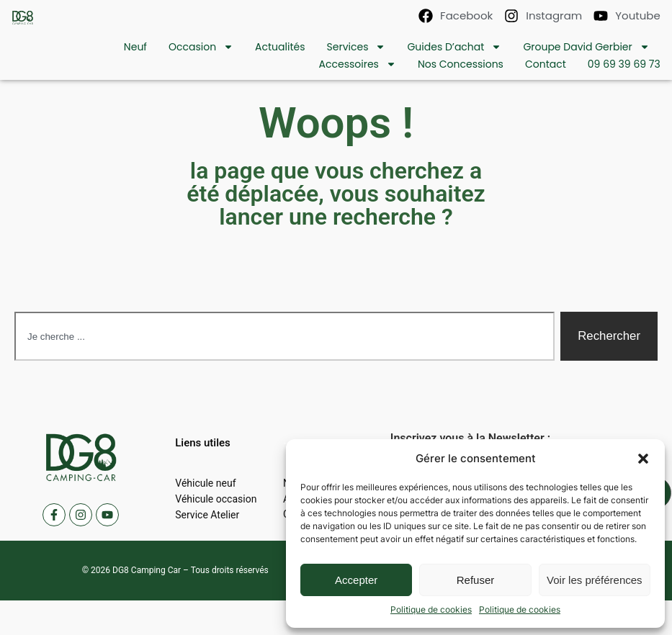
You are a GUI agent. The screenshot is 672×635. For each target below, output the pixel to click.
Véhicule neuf (205, 483)
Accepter (356, 580)
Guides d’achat (454, 47)
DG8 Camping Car (147, 570)
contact (546, 64)
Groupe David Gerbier (586, 47)
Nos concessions (461, 64)
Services (357, 47)
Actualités (280, 47)
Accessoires (358, 64)
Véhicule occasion (216, 499)
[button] (643, 459)
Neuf (135, 47)
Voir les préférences (595, 580)
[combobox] (285, 336)
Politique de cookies (431, 609)
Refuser (476, 580)
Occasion (201, 47)
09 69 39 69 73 (624, 64)
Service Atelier (207, 515)
